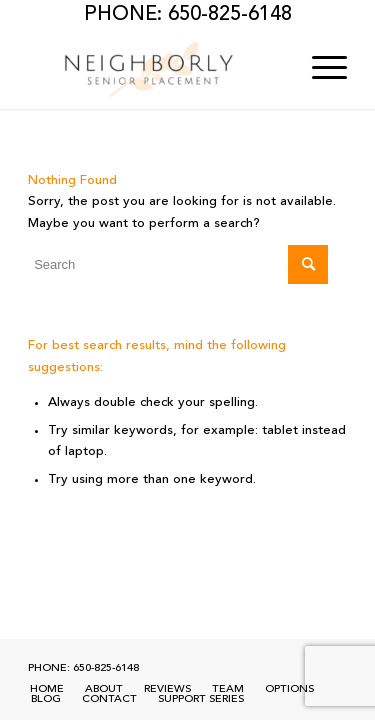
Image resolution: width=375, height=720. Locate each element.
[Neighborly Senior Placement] (155, 69)
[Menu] (319, 69)
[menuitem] (319, 69)
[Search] (178, 264)
